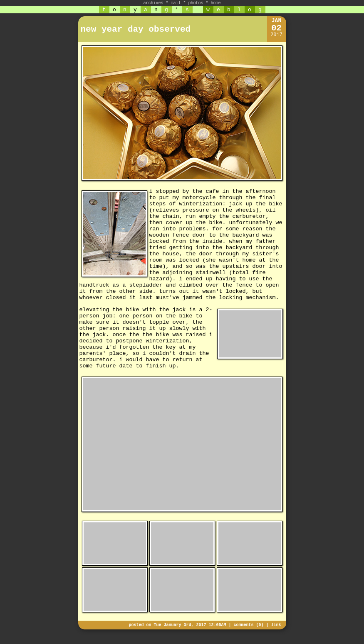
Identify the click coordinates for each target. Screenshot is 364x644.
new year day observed (136, 29)
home (216, 3)
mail (176, 3)
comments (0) (248, 625)
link (276, 625)
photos (196, 3)
